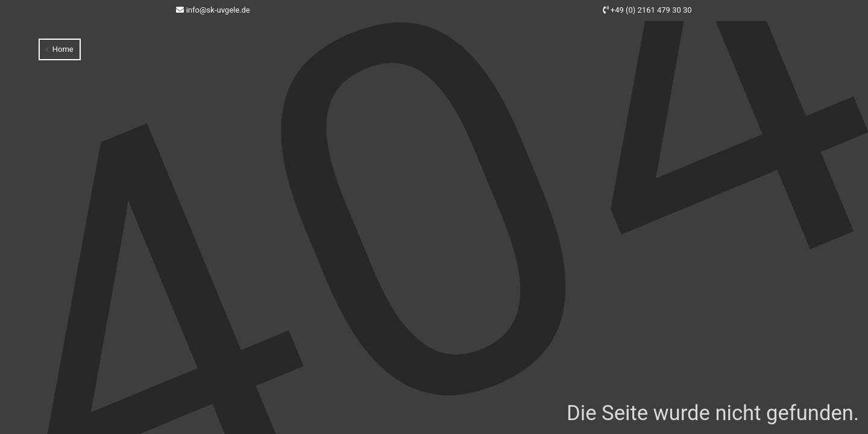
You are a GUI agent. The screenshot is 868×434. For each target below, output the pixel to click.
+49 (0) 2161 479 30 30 (651, 10)
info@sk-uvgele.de (218, 10)
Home (59, 49)
